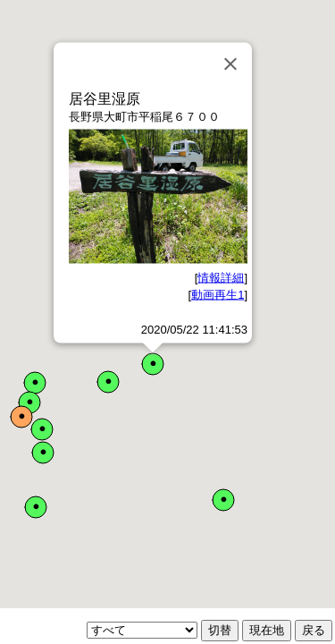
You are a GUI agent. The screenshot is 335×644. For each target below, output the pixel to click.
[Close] (230, 64)
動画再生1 (218, 295)
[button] (153, 364)
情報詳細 (221, 277)
